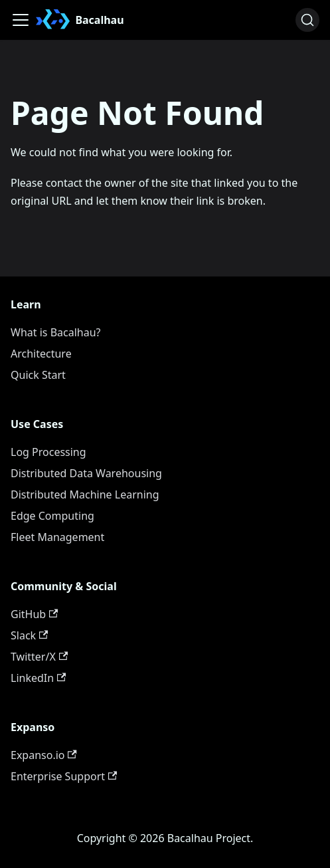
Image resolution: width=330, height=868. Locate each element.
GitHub (34, 614)
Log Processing (48, 452)
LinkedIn (38, 678)
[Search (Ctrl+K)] (307, 20)
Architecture (41, 354)
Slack (29, 635)
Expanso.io (44, 755)
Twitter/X (39, 657)
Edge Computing (52, 516)
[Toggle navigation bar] (21, 20)
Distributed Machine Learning (85, 494)
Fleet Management (57, 537)
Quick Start (38, 375)
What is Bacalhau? (56, 332)
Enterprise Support (64, 776)
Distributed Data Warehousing (86, 473)
